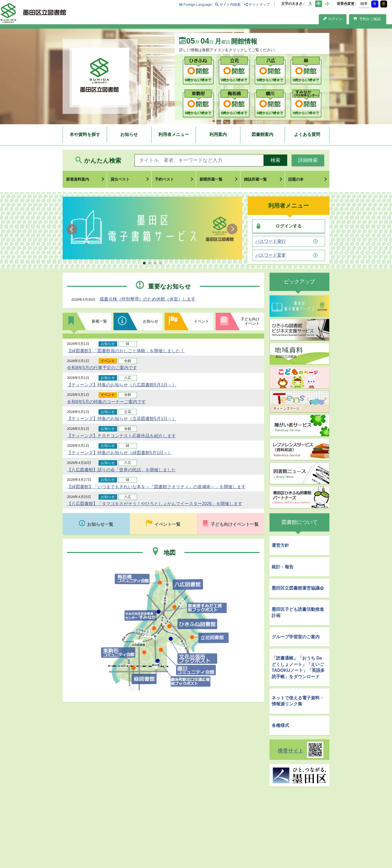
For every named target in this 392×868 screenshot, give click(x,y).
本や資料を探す (85, 134)
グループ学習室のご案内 (296, 637)
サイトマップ (259, 4)
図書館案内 (262, 134)
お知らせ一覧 (100, 524)
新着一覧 (99, 321)
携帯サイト (291, 751)
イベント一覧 (167, 524)
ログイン (333, 19)
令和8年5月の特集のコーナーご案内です (106, 402)
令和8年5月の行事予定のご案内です (102, 368)
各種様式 (280, 725)
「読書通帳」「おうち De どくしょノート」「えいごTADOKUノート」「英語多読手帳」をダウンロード (298, 667)
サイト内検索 (230, 4)
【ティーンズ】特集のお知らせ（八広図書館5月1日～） (122, 385)
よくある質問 (307, 134)
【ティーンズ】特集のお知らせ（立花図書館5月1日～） (122, 419)
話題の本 (296, 179)
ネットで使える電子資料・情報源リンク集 (298, 701)
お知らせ (129, 134)
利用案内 (218, 134)
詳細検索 (308, 160)
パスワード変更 (271, 255)
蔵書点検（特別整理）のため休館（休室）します (148, 299)
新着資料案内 (78, 179)
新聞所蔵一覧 (211, 179)
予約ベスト (164, 179)
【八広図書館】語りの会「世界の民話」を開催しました (121, 470)
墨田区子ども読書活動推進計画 (298, 612)
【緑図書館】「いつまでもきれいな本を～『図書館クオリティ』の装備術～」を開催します (156, 487)
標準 (364, 4)
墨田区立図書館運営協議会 (298, 588)
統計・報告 (283, 567)
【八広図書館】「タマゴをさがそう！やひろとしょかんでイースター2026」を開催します (155, 504)
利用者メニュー (174, 134)
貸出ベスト (120, 179)
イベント (201, 321)
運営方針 (280, 545)
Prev (73, 229)
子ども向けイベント (250, 321)
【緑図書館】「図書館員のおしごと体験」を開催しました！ (126, 351)
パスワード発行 (271, 241)
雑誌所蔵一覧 (255, 179)
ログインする (289, 226)
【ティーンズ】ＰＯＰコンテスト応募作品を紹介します (121, 436)
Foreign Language (198, 4)
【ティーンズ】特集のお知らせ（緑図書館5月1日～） (120, 453)
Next (232, 229)
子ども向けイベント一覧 (235, 524)
